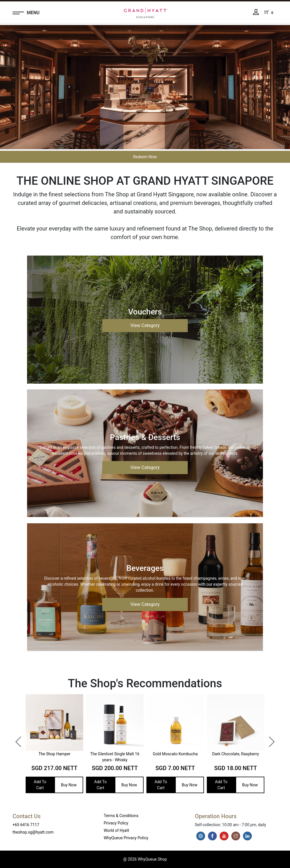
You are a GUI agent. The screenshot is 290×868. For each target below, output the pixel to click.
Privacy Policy (116, 823)
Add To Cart (40, 785)
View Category (145, 325)
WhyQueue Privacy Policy (126, 838)
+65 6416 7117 (26, 825)
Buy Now (69, 785)
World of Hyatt (116, 830)
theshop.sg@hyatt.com (33, 832)
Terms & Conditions (121, 816)
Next (269, 739)
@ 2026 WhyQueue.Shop (145, 859)
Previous (16, 739)
